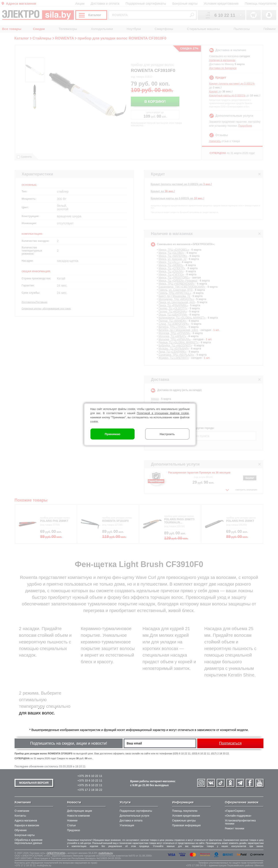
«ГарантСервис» (235, 811)
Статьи (71, 825)
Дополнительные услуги (134, 816)
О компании (22, 811)
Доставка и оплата (131, 821)
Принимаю (113, 434)
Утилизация (127, 825)
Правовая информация (186, 825)
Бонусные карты (25, 835)
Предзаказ (73, 830)
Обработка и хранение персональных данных (29, 842)
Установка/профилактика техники (240, 822)
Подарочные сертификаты (136, 811)
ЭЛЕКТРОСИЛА (56, 853)
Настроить (167, 434)
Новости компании (78, 816)
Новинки (72, 821)
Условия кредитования (186, 816)
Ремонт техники (235, 829)
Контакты (20, 816)
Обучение (21, 830)
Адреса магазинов (26, 821)
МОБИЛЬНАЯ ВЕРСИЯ (34, 783)
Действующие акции (80, 811)
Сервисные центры (184, 821)
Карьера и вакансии (27, 825)
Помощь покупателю (185, 811)
